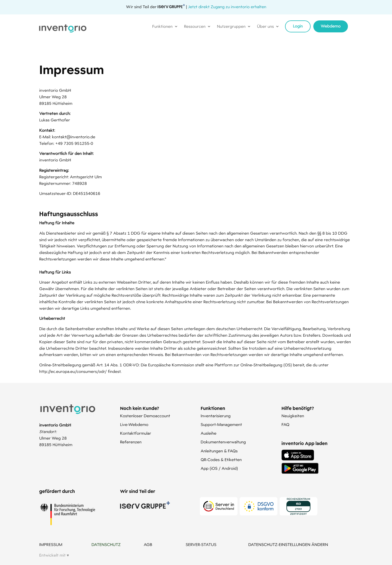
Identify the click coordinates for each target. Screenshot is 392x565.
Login (298, 26)
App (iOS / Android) (219, 468)
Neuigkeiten (293, 416)
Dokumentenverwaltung (223, 442)
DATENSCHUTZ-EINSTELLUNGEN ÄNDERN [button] (288, 545)
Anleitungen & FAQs (219, 451)
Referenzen (131, 442)
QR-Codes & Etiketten (221, 460)
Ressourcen (195, 27)
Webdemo (331, 26)
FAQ (285, 425)
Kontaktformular (136, 433)
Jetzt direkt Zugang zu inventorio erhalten (227, 7)
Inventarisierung (216, 416)
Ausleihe (209, 433)
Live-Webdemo (134, 425)
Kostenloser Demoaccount (145, 416)
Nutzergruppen (231, 27)
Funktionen (162, 27)
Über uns (265, 27)
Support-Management (221, 425)
